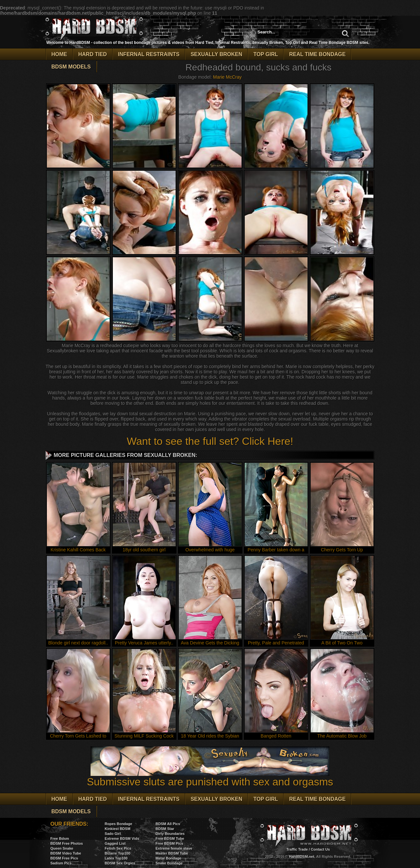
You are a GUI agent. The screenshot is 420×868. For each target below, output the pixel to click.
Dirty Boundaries (170, 834)
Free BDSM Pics (169, 843)
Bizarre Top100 (117, 853)
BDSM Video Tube (66, 853)
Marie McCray (227, 77)
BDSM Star (165, 829)
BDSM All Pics (168, 824)
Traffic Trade (297, 849)
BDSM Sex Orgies (120, 863)
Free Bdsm (60, 838)
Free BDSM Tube (170, 838)
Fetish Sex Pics (118, 848)
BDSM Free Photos (67, 843)
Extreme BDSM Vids (122, 838)
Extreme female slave (174, 848)
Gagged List (115, 843)
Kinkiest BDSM (117, 829)
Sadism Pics (61, 863)
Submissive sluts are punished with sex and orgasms (210, 777)
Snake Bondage (169, 863)
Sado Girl (113, 834)
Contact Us (320, 849)
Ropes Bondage (118, 824)
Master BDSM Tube (172, 853)
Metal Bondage (168, 858)
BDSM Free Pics (64, 858)
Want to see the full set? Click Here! (210, 441)
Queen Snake (62, 848)
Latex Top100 (116, 858)
